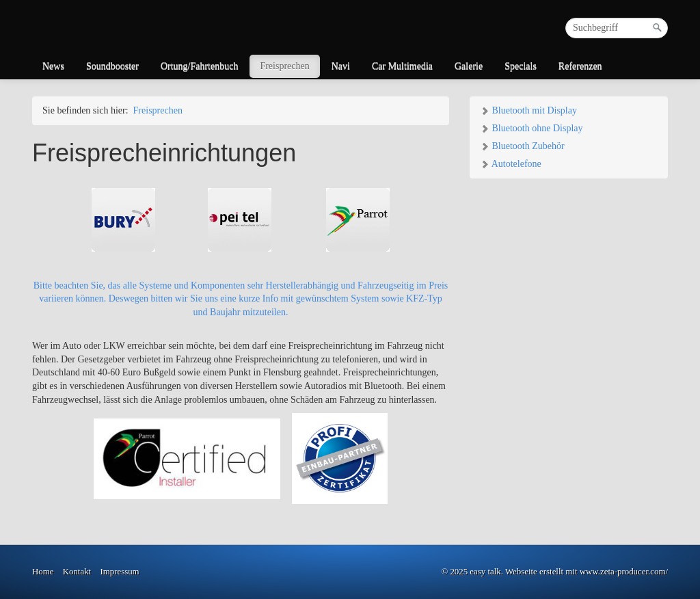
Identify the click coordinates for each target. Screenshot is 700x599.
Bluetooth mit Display (528, 110)
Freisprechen (284, 66)
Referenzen (580, 66)
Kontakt (77, 572)
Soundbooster (112, 66)
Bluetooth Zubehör (522, 146)
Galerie (469, 66)
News (53, 66)
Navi (341, 66)
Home (43, 572)
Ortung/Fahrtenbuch (200, 66)
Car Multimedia (402, 66)
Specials (521, 66)
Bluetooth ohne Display (531, 128)
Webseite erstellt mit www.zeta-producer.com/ (587, 572)
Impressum (119, 572)
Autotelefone (511, 164)
